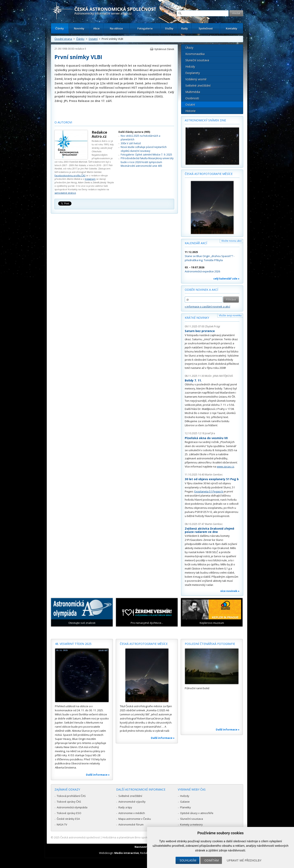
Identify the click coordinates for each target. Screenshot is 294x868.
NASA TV (62, 824)
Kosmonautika (195, 54)
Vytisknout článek (164, 49)
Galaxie (185, 802)
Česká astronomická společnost (80, 837)
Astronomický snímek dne (205, 120)
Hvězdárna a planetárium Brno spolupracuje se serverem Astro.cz (143, 837)
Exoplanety (193, 73)
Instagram (90, 179)
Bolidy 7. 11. (193, 380)
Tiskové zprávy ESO (69, 813)
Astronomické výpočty (132, 802)
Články (60, 28)
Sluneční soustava (197, 60)
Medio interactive (127, 853)
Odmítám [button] (212, 860)
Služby (169, 28)
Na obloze (116, 28)
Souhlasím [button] (188, 860)
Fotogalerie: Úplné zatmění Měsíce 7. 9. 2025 (146, 155)
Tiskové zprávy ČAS (69, 802)
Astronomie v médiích (132, 813)
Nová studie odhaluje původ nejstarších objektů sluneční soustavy (144, 149)
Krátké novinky (197, 318)
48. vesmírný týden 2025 (73, 644)
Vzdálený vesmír (196, 79)
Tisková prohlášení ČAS (71, 796)
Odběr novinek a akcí (201, 290)
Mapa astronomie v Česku (135, 819)
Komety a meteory (191, 824)
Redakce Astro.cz (99, 134)
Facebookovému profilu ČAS (70, 175)
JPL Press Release (77, 101)
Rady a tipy (125, 807)
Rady (185, 28)
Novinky (79, 28)
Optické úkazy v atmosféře (197, 813)
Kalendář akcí (196, 243)
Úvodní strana (63, 39)
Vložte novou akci (231, 241)
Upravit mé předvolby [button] (244, 860)
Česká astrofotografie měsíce (209, 174)
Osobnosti (192, 98)
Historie (190, 111)
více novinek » (230, 591)
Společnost (206, 28)
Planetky (185, 807)
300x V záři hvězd (131, 143)
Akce (96, 28)
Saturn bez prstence (200, 331)
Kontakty (232, 28)
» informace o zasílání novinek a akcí (207, 306)
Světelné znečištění (198, 86)
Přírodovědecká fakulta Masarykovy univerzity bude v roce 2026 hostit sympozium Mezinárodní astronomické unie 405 (147, 162)
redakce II (80, 49)
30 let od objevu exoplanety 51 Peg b (212, 479)
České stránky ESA (68, 819)
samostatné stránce (65, 193)
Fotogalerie (145, 28)
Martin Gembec (214, 475)
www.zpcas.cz (226, 466)
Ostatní (93, 39)
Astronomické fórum (131, 824)
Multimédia (193, 92)
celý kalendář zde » (226, 279)
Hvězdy (190, 67)
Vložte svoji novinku (230, 315)
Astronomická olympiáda (72, 807)
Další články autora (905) (134, 132)
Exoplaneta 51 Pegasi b (209, 491)
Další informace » (98, 775)
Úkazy (189, 48)
